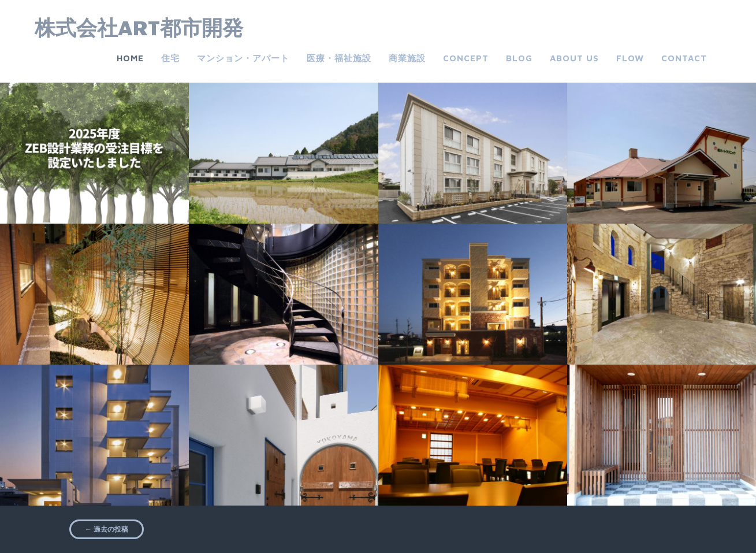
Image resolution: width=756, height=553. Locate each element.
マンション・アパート (243, 58)
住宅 (170, 58)
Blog (519, 58)
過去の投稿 (107, 529)
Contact (684, 58)
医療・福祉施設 (339, 58)
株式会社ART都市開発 (139, 27)
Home (130, 58)
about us (574, 58)
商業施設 (407, 58)
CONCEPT (466, 58)
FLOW (630, 58)
